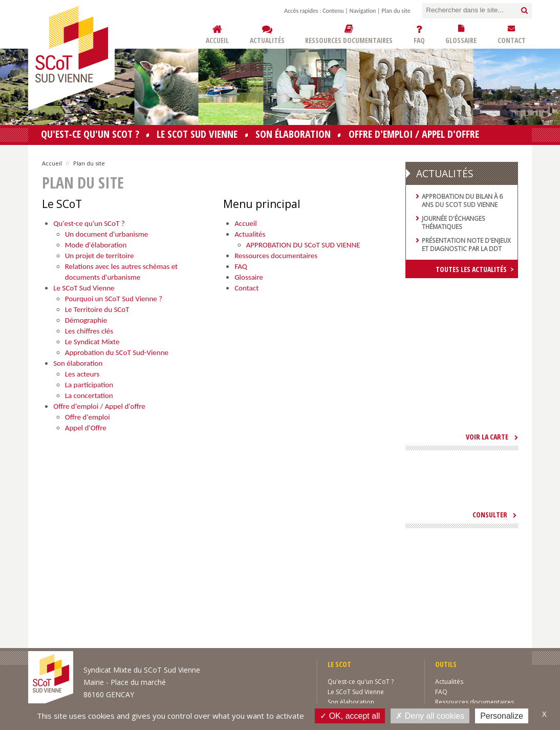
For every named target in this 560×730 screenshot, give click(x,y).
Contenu (333, 11)
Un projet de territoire (100, 256)
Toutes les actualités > (475, 269)
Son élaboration (293, 134)
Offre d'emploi (88, 417)
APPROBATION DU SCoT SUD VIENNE (303, 245)
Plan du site (396, 11)
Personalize (502, 716)
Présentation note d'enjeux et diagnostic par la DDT (466, 244)
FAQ (241, 266)
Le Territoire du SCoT (97, 309)
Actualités (250, 234)
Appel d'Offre (86, 428)
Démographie (86, 320)
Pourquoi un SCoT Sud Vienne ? (114, 299)
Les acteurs (82, 374)
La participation (89, 385)
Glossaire (249, 277)
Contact (246, 288)
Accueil (52, 163)
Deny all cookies (430, 716)
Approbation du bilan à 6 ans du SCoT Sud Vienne (462, 200)
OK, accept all (350, 716)
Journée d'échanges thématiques (454, 222)
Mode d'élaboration (96, 245)
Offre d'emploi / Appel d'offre (414, 134)
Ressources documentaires (276, 256)
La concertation (89, 395)
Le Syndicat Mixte (92, 342)
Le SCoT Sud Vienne (197, 134)
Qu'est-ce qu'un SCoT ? (90, 134)
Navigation (363, 11)
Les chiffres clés (89, 331)
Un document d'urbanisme (107, 234)
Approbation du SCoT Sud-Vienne (117, 352)
